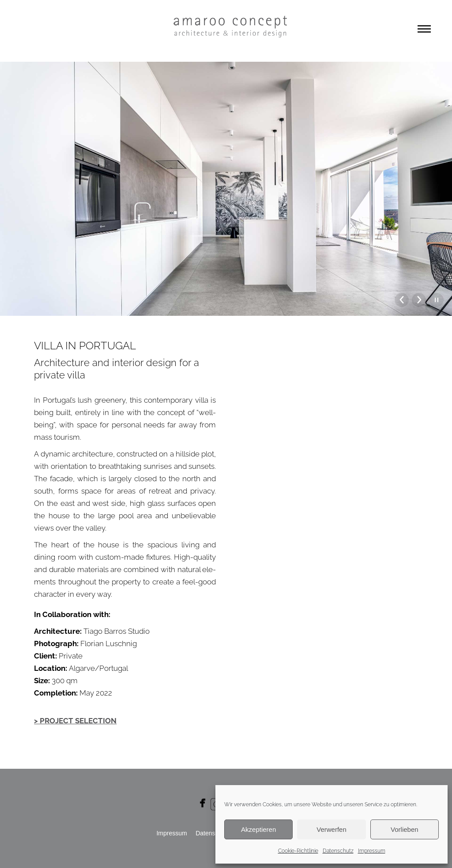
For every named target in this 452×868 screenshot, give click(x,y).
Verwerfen (331, 829)
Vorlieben (405, 829)
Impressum (372, 851)
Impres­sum (171, 833)
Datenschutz (338, 851)
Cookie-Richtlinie (298, 851)
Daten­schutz (213, 833)
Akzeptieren (258, 829)
